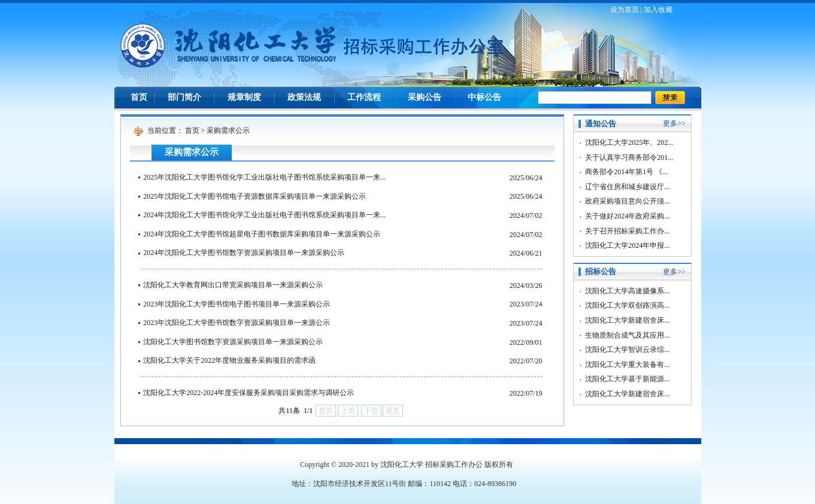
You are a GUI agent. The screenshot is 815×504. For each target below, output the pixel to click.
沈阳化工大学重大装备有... (627, 365)
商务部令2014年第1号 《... (626, 172)
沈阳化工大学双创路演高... (627, 305)
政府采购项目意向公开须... (627, 201)
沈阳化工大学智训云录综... (627, 350)
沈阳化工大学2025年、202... (629, 142)
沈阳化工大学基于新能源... (627, 379)
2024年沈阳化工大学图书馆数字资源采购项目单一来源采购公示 (244, 253)
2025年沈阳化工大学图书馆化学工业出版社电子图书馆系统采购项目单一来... (264, 177)
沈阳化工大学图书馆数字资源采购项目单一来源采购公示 (233, 342)
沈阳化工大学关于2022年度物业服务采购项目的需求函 (229, 360)
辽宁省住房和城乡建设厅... (627, 187)
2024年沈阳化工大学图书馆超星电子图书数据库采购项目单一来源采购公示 (262, 234)
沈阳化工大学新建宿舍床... (627, 320)
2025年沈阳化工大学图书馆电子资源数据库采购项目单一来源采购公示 (255, 196)
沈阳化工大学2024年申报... (627, 245)
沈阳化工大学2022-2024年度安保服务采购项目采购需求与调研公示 (249, 393)
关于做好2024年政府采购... (627, 216)
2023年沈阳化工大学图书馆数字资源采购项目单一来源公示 (237, 323)
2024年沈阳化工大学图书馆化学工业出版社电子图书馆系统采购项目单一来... (264, 215)
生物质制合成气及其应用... (627, 335)
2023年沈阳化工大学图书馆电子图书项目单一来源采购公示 (237, 304)
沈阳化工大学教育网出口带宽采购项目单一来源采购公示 (233, 285)
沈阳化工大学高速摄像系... (627, 291)
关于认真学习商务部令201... (629, 157)
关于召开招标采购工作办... (627, 231)
